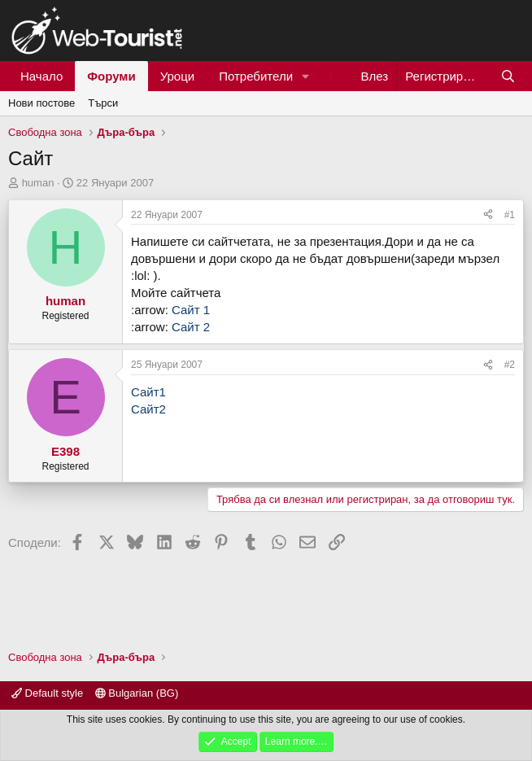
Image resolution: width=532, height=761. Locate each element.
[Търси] (508, 76)
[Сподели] (488, 215)
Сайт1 (148, 392)
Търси (103, 103)
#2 (510, 365)
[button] (306, 76)
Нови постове (41, 103)
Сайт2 (148, 409)
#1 (510, 215)
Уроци (178, 76)
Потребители (256, 76)
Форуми (111, 76)
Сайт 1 (191, 310)
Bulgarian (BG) (137, 693)
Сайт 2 (191, 327)
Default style (47, 693)
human (38, 183)
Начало (41, 76)
